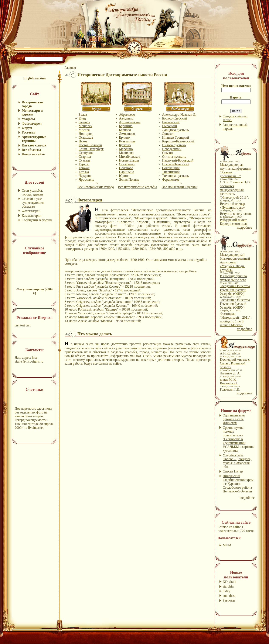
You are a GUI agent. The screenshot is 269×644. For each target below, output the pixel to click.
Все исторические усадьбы (137, 187)
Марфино (126, 149)
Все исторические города (96, 187)
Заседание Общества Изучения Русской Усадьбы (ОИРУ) (235, 290)
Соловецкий (171, 168)
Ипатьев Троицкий (176, 137)
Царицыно (127, 172)
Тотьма (84, 172)
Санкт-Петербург (91, 149)
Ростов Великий (90, 145)
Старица (85, 157)
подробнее (244, 227)
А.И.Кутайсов (230, 353)
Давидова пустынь (176, 130)
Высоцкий (170, 126)
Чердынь (85, 176)
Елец (82, 118)
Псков (83, 141)
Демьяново (127, 134)
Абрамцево (127, 115)
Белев (83, 115)
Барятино (126, 126)
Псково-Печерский (176, 164)
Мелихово (126, 153)
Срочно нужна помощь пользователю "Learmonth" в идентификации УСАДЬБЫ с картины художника (238, 439)
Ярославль (86, 179)
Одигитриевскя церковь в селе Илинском (234, 419)
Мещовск (85, 126)
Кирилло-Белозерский (178, 141)
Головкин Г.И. (230, 389)
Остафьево (127, 164)
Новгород (86, 134)
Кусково (125, 145)
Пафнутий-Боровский (178, 160)
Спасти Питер (233, 471)
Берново (125, 130)
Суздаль (84, 160)
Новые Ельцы (129, 160)
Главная (70, 68)
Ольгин (168, 153)
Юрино (124, 176)
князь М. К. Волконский (229, 381)
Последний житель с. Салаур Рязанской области (235, 363)
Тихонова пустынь (176, 176)
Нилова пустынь (174, 145)
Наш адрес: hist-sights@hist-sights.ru (29, 359)
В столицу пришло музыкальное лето (233, 278)
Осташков (86, 137)
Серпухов (86, 153)
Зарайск (84, 122)
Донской (168, 134)
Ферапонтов (171, 179)
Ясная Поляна (129, 179)
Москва (84, 130)
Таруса (84, 164)
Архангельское (130, 122)
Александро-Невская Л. (179, 115)
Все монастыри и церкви (180, 187)
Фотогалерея (90, 200)
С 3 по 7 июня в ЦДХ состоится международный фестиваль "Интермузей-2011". (235, 190)
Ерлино (124, 137)
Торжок (84, 168)
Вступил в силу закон (235, 214)
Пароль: (236, 97)
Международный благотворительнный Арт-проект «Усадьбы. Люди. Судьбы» (235, 262)
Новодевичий (172, 149)
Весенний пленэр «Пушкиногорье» (232, 206)
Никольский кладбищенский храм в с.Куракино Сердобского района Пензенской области (238, 484)
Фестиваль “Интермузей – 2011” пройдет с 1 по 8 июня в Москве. (235, 319)
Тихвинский (171, 172)
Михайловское (130, 157)
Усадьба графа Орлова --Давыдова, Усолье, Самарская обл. (237, 461)
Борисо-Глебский (175, 118)
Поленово (126, 168)
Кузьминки (127, 141)
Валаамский (171, 122)
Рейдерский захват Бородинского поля (234, 222)
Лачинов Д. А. (230, 373)
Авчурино (126, 118)
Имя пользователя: (236, 86)
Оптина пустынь (174, 157)
